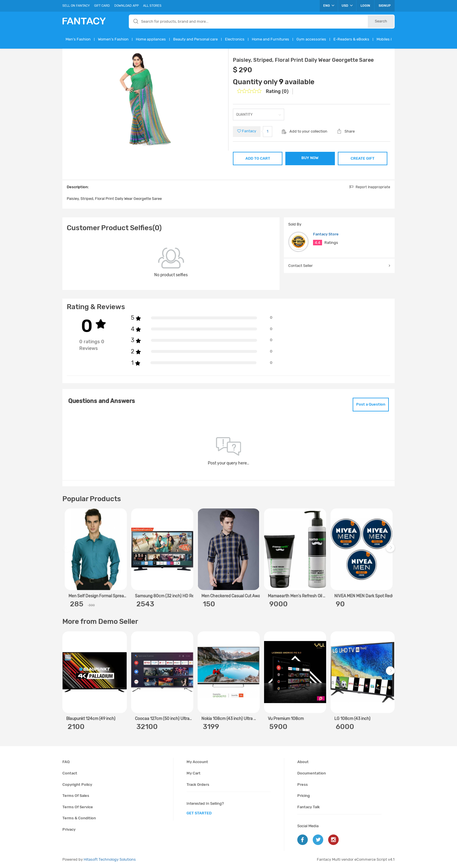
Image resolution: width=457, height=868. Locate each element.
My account (197, 762)
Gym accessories (311, 39)
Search (381, 21)
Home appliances (151, 39)
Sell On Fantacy (76, 6)
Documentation (312, 773)
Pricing (304, 796)
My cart (194, 773)
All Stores (152, 6)
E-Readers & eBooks (351, 39)
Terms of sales (76, 796)
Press (303, 785)
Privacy (69, 829)
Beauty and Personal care (195, 39)
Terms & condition (79, 818)
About (303, 762)
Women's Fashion (113, 39)
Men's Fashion (78, 39)
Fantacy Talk (309, 807)
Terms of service (78, 807)
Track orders (198, 785)
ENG (329, 6)
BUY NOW (310, 158)
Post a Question (371, 404)
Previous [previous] (68, 551)
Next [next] (391, 551)
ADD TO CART (258, 158)
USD (347, 6)
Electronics (235, 39)
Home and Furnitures (270, 39)
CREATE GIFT (363, 158)
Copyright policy (77, 785)
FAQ (66, 762)
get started (199, 813)
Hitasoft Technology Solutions (110, 859)
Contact (70, 773)
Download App (126, 6)
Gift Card (102, 6)
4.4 (318, 243)
